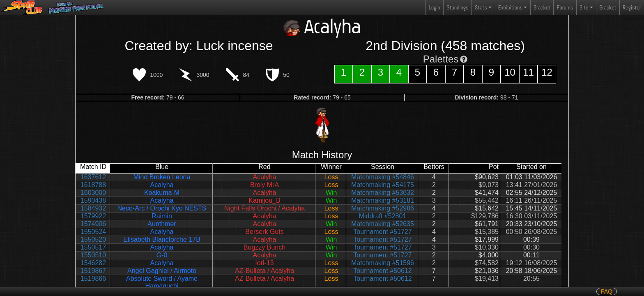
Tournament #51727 (382, 232)
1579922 (93, 216)
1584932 (93, 208)
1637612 (93, 177)
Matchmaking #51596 (383, 263)
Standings (457, 9)
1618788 (93, 185)
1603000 (93, 193)
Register (632, 7)
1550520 (93, 239)
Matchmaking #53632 (383, 193)
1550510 (93, 255)
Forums (565, 7)
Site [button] (584, 7)
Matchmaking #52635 (383, 224)
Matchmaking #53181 (383, 200)
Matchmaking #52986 (383, 208)
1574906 (93, 224)
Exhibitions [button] (510, 7)
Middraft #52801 (383, 216)
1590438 (93, 200)
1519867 (93, 271)
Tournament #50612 (382, 271)
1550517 (93, 247)
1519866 (93, 279)
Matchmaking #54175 (383, 185)
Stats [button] (481, 7)
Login (435, 7)
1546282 (93, 263)
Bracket (542, 7)
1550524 (93, 232)
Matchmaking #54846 (383, 177)
